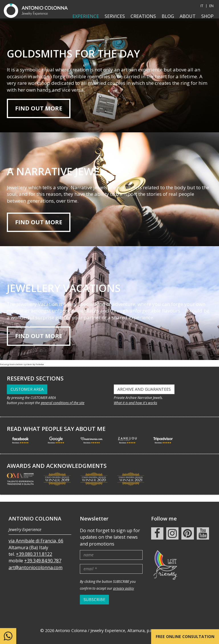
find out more (39, 222)
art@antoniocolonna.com (36, 560)
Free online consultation (185, 636)
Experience (86, 16)
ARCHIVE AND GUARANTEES (144, 389)
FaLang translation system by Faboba (22, 364)
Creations (143, 16)
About (188, 16)
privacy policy (124, 582)
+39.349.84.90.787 (43, 554)
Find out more (39, 108)
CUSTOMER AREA (27, 389)
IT (202, 6)
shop (207, 16)
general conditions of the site (63, 403)
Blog (168, 16)
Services (115, 16)
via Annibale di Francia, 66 (36, 534)
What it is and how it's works (135, 403)
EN (211, 6)
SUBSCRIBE (94, 592)
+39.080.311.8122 (34, 547)
